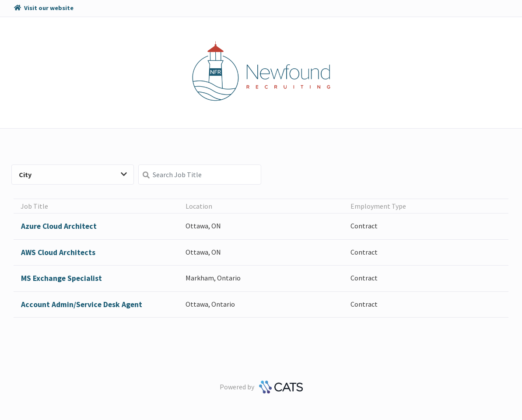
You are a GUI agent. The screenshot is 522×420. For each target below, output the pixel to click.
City (73, 175)
